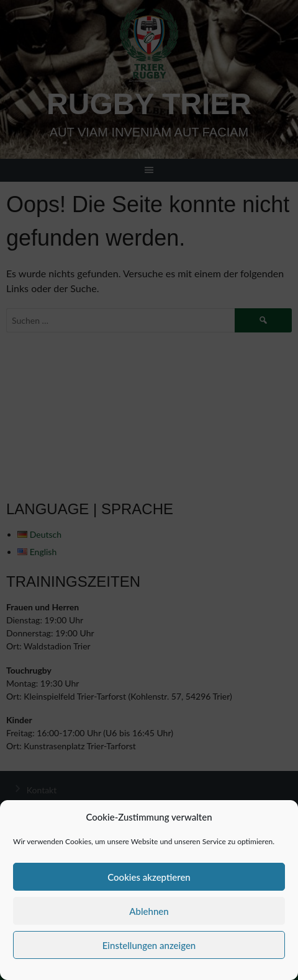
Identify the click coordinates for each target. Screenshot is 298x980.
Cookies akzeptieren (149, 877)
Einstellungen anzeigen (149, 945)
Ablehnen (149, 911)
